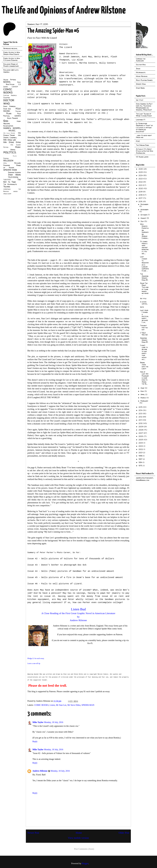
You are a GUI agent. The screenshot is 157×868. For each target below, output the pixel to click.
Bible (19, 82)
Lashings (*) (141, 120)
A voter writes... (144, 303)
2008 (141, 430)
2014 (141, 410)
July (142, 221)
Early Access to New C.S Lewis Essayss (12, 59)
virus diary (7, 194)
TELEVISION (13, 177)
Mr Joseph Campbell (12, 136)
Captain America (10, 95)
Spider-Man (141, 84)
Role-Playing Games (144, 80)
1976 (141, 466)
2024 (141, 175)
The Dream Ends (142, 145)
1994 (141, 462)
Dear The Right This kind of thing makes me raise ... (144, 289)
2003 (141, 446)
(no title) (140, 100)
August (144, 218)
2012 (141, 417)
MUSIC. (12, 131)
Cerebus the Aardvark (141, 60)
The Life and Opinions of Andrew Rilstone (64, 11)
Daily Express (9, 106)
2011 (140, 420)
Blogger (85, 863)
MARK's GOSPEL (12, 128)
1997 (141, 459)
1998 (141, 456)
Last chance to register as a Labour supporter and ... (144, 264)
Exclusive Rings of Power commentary (11, 65)
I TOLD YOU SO (144, 334)
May (143, 391)
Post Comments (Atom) (84, 849)
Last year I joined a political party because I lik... (144, 316)
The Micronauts (10, 184)
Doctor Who (141, 65)
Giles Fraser (12, 118)
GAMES (18, 116)
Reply (35, 741)
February (144, 401)
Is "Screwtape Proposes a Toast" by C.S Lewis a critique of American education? (144, 127)
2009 (141, 427)
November (144, 210)
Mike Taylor (38, 722)
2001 (141, 453)
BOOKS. (7, 82)
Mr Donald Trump (12, 134)
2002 (141, 449)
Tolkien (7, 187)
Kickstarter (8, 126)
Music (18, 147)
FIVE (138, 141)
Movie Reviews (142, 76)
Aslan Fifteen (10, 80)
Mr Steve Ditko (74, 705)
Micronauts (141, 72)
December (144, 204)
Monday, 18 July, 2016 (54, 722)
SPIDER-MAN (88, 705)
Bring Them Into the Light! (144, 366)
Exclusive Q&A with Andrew (11, 71)
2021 (141, 185)
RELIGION (8, 161)
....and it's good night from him (144, 136)
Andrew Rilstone (40, 771)
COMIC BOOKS (41, 705)
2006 (141, 436)
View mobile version (78, 838)
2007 (141, 433)
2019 (141, 192)
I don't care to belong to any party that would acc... (144, 352)
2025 (141, 172)
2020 (141, 188)
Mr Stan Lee (61, 705)
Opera (13, 150)
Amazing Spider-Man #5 (144, 340)
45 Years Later (142, 157)
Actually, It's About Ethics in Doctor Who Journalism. (145, 151)
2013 (141, 414)
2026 (141, 169)
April (143, 394)
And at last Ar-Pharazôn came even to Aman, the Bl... (145, 378)
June (143, 388)
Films (9, 113)
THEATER (7, 180)
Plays (15, 156)
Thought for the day (144, 327)
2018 (141, 195)
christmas (7, 189)
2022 (141, 182)
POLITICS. (10, 152)
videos (15, 191)
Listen (52, 705)
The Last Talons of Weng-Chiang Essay (144, 115)
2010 (141, 423)
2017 (141, 198)
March (144, 398)
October (144, 215)
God (6, 121)
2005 (141, 440)
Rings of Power (12, 166)
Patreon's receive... (11, 48)
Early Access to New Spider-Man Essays (12, 53)
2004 (141, 443)
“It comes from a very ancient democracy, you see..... (144, 247)
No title (143, 298)
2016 (141, 202)
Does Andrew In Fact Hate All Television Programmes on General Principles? (144, 107)
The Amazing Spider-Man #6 (144, 277)
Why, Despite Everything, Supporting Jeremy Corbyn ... (144, 231)
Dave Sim (7, 109)
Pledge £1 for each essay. (36, 658)
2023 (141, 179)
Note (142, 307)
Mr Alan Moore (9, 133)
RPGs (5, 163)
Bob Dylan (10, 84)
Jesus (138, 69)
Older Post (124, 833)
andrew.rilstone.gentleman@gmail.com (145, 479)
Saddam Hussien (14, 172)
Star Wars (14, 175)
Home (79, 833)
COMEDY (15, 87)
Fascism (18, 111)
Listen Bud (78, 609)
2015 (141, 407)
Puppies (6, 158)
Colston (6, 98)
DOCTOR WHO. (9, 102)
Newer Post (33, 833)
